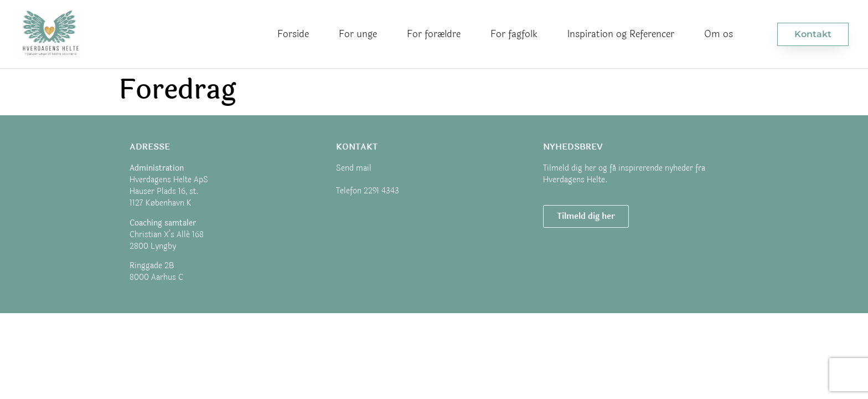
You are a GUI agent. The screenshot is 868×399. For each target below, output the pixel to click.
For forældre (434, 34)
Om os (719, 34)
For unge (358, 34)
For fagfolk (514, 34)
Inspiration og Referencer (621, 34)
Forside (293, 34)
